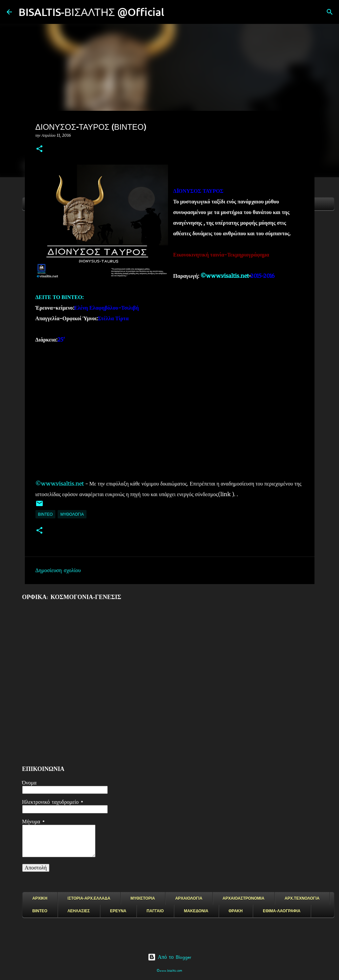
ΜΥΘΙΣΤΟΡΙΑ (143, 898)
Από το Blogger (169, 957)
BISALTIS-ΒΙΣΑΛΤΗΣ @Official (91, 12)
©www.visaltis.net (224, 276)
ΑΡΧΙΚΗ (40, 898)
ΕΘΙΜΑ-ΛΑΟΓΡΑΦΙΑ (282, 911)
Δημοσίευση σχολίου (58, 570)
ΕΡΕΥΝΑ (118, 911)
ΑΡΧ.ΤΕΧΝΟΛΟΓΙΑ (302, 898)
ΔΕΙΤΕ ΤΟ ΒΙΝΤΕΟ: (59, 297)
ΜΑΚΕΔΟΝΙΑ (196, 911)
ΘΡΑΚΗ (236, 911)
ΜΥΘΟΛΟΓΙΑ (72, 514)
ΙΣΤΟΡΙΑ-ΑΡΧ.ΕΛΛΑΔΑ (89, 898)
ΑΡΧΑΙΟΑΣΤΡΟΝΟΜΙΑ (244, 898)
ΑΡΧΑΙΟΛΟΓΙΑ (189, 898)
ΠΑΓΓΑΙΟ (155, 911)
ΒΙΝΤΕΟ (46, 514)
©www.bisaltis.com (169, 971)
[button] (39, 149)
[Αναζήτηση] (174, 12)
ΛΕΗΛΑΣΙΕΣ (79, 911)
